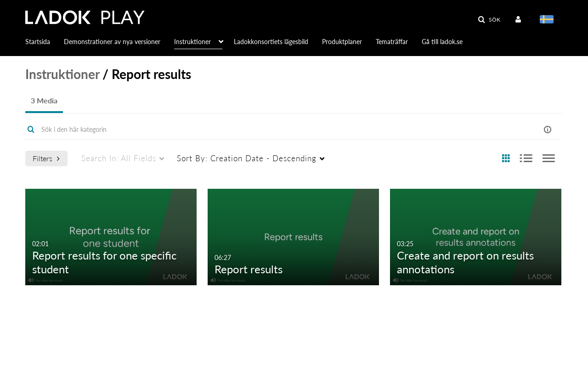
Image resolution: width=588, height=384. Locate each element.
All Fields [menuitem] (119, 158)
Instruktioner (62, 74)
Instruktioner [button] (192, 42)
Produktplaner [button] (342, 42)
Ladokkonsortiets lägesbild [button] (271, 42)
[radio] (506, 159)
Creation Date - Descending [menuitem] (247, 158)
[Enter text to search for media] (258, 130)
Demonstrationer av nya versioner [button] (112, 42)
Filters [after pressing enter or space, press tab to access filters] (46, 158)
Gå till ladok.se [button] (442, 42)
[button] (489, 20)
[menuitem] (520, 20)
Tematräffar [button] (392, 42)
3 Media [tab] (44, 100)
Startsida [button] (38, 42)
